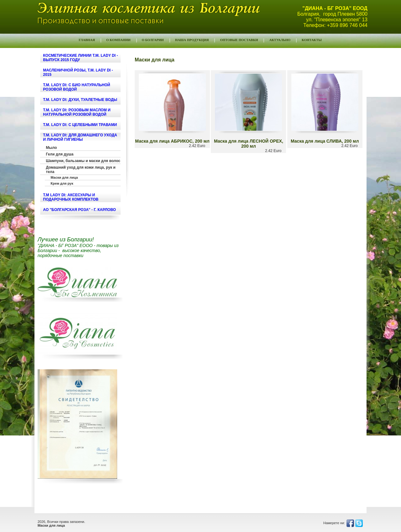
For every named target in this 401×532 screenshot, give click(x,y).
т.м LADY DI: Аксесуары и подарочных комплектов (71, 197)
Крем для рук (62, 183)
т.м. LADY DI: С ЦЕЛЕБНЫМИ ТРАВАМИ (80, 125)
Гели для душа (60, 154)
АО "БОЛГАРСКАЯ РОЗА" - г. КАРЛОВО (80, 210)
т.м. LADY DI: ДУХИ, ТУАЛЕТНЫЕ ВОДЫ (80, 100)
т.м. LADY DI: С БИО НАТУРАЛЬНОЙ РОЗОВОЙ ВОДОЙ (77, 87)
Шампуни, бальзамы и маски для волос (83, 161)
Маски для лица (64, 177)
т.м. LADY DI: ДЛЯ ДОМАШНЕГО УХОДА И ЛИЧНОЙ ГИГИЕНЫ (80, 137)
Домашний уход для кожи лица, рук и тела (81, 170)
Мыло (52, 148)
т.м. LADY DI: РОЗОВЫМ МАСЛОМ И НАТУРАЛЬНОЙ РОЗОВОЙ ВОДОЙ (77, 112)
